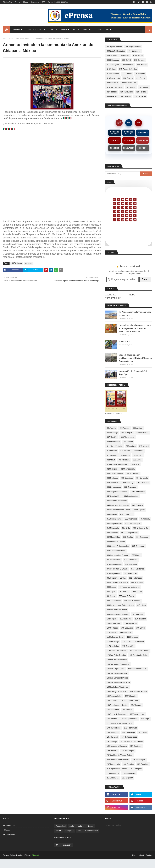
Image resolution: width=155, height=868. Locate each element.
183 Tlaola (143, 732)
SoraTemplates (18, 855)
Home (135, 855)
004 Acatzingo (112, 433)
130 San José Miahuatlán (117, 660)
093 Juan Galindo (114, 601)
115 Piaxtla (127, 642)
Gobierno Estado (129, 133)
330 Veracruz (112, 96)
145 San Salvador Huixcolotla (118, 682)
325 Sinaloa (131, 87)
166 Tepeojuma (113, 710)
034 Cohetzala (142, 478)
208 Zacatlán (129, 764)
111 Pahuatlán (126, 632)
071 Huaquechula (114, 560)
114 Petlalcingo (113, 642)
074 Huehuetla (131, 564)
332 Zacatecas (140, 96)
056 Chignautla (113, 528)
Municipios (143, 133)
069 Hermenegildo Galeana (118, 555)
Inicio (5, 39)
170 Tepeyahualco (137, 714)
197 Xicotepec (136, 746)
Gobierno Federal (115, 133)
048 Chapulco (139, 510)
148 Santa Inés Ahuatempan (118, 687)
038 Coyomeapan (114, 487)
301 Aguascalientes (114, 46)
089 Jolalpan (124, 592)
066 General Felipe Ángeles (118, 546)
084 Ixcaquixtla (137, 583)
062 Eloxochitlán (113, 537)
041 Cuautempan (138, 492)
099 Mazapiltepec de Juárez (118, 614)
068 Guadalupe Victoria (116, 551)
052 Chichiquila (131, 519)
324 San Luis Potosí (115, 87)
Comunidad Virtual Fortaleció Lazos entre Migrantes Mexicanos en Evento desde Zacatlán (135, 328)
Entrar (145, 279)
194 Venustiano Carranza (117, 746)
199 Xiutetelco (112, 751)
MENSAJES (124, 342)
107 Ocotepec (112, 628)
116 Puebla (139, 642)
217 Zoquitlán (128, 778)
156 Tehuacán (131, 696)
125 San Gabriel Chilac (138, 655)
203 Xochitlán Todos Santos (118, 760)
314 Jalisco (111, 69)
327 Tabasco (112, 92)
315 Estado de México (128, 69)
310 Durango (139, 60)
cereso (7, 830)
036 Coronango (128, 483)
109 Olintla (141, 628)
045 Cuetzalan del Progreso (118, 505)
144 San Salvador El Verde (117, 678)
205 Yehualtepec (139, 760)
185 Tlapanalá (112, 737)
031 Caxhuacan (133, 473)
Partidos (129, 140)
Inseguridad (143, 140)
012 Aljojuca (131, 446)
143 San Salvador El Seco (117, 673)
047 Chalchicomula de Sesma (118, 510)
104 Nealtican (140, 619)
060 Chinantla (112, 533)
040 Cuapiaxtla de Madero (117, 492)
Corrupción (129, 148)
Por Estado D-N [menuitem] (58, 30)
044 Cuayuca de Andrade (117, 501)
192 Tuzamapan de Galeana (131, 742)
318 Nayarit (140, 74)
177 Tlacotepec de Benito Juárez (120, 723)
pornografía (69, 831)
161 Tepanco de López (130, 701)
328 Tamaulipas (127, 92)
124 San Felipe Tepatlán (116, 655)
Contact (149, 855)
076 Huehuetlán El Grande (117, 569)
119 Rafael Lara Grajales (117, 651)
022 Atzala (111, 460)
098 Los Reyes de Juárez (117, 610)
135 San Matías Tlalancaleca (118, 664)
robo (79, 831)
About (141, 855)
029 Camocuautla (128, 469)
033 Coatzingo (127, 478)
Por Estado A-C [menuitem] (35, 30)
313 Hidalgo (142, 65)
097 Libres (142, 605)
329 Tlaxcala (141, 92)
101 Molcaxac (138, 614)
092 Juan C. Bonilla (127, 596)
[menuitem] (6, 30)
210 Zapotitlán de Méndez (117, 769)
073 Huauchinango (114, 564)
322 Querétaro (112, 83)
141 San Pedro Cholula (137, 669)
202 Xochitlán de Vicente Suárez (120, 755)
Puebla (18, 2)
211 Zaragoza (136, 769)
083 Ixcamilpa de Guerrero (117, 583)
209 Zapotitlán (143, 764)
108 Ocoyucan (127, 628)
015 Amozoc (125, 451)
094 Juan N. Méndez (132, 601)
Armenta (12, 39)
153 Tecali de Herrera (138, 692)
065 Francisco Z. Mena (116, 542)
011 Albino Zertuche (115, 446)
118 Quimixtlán (128, 646)
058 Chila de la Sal (141, 528)
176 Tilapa (145, 719)
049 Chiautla (112, 514)
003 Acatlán (138, 428)
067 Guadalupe (138, 546)
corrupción (67, 845)
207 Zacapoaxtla (113, 764)
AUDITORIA (110, 295)
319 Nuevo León (113, 78)
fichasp (91, 826)
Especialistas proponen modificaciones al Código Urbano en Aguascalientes (135, 358)
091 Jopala (111, 596)
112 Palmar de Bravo (115, 637)
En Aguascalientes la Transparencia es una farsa (135, 314)
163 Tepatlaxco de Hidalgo (117, 705)
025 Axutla (137, 460)
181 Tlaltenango (128, 732)
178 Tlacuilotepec (114, 728)
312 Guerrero (128, 65)
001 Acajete (111, 428)
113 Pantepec (132, 637)
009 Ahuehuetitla (113, 442)
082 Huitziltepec (135, 578)
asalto (72, 826)
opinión (58, 831)
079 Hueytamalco (114, 573)
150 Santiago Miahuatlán (117, 692)
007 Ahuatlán (112, 437)
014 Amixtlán (112, 451)
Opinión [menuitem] (16, 30)
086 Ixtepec (111, 587)
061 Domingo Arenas (129, 533)
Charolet (35, 855)
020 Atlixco (138, 455)
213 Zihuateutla (113, 773)
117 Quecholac (113, 646)
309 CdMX (126, 60)
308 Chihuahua (113, 60)
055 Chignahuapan (133, 523)
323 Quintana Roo (129, 83)
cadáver (81, 826)
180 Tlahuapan (113, 732)
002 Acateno (125, 428)
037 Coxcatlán (143, 483)
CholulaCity (7, 2)
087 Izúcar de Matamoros (129, 587)
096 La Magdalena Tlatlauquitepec (120, 605)
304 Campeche (134, 51)
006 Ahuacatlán (142, 433)
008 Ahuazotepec (128, 437)
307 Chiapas (17, 263)
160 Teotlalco (112, 701)
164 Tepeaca (136, 705)
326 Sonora (144, 87)
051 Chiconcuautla (114, 519)
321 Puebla (141, 78)
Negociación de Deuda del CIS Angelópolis (133, 373)
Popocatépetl (61, 826)
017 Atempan (112, 455)
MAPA (129, 123)
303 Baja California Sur (116, 51)
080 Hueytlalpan (130, 573)
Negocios (115, 148)
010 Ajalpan (128, 442)
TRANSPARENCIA (113, 298)
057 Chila (126, 528)
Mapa (26, 2)
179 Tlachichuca (131, 728)
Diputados (115, 140)
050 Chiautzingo (127, 514)
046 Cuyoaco (137, 505)
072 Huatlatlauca (131, 560)
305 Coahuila (112, 56)
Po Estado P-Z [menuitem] (81, 30)
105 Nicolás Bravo (114, 623)
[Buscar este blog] (123, 174)
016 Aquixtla (139, 451)
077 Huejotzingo (138, 569)
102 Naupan (112, 619)
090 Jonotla (137, 592)
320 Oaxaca (128, 78)
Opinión (143, 148)
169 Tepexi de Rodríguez (117, 714)
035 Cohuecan (112, 483)
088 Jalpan (111, 592)
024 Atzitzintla (124, 460)
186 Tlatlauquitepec (129, 737)
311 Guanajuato (113, 65)
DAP (57, 845)
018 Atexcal (125, 455)
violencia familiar (91, 831)
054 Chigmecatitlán (114, 523)
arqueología (9, 825)
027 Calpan (135, 464)
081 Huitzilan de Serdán (116, 578)
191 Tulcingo (112, 742)
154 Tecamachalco (114, 696)
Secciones (35, 2)
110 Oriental (112, 632)
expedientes (10, 835)
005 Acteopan (127, 433)
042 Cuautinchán (113, 496)
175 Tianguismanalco (129, 719)
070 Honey (136, 555)
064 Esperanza (142, 537)
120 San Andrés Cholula (139, 651)
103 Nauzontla (126, 619)
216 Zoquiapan (113, 778)
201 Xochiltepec (128, 751)
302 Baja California (133, 46)
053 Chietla (145, 519)
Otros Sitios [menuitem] (102, 30)
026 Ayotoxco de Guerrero (117, 464)
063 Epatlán (128, 537)
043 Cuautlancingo (131, 496)
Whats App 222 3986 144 (58, 2)
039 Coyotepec (130, 487)
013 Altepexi (144, 446)
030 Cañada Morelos (115, 473)
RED (43, 2)
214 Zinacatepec (129, 773)
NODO (132, 295)
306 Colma (125, 56)
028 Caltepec (112, 469)
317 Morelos (127, 74)
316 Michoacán (113, 74)
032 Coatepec (112, 478)
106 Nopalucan (131, 623)
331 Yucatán (126, 96)
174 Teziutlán (112, 719)
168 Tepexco (127, 710)
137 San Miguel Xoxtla (116, 669)
